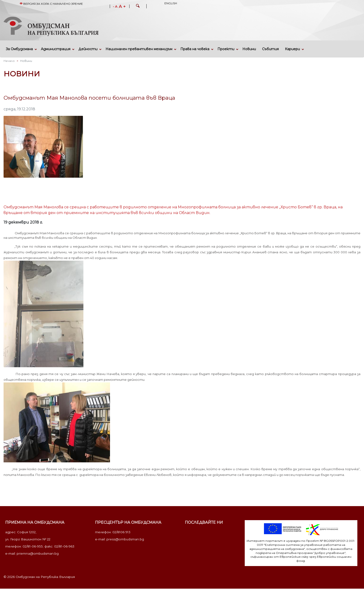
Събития (270, 49)
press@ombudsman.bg (125, 539)
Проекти (226, 49)
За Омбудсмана (19, 49)
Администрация (56, 49)
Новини (249, 49)
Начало (9, 61)
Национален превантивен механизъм (139, 49)
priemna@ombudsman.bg (38, 553)
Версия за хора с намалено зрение (51, 4)
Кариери (292, 49)
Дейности (88, 49)
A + (122, 6)
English (171, 3)
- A (115, 7)
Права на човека (195, 49)
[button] (138, 6)
